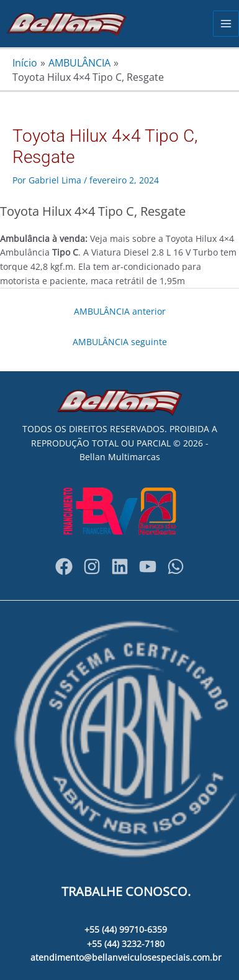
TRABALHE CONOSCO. (126, 891)
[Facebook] (64, 566)
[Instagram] (92, 566)
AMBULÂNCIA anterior (120, 311)
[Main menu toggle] (226, 24)
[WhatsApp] (176, 566)
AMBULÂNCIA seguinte (120, 342)
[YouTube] (148, 566)
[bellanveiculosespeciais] (120, 566)
